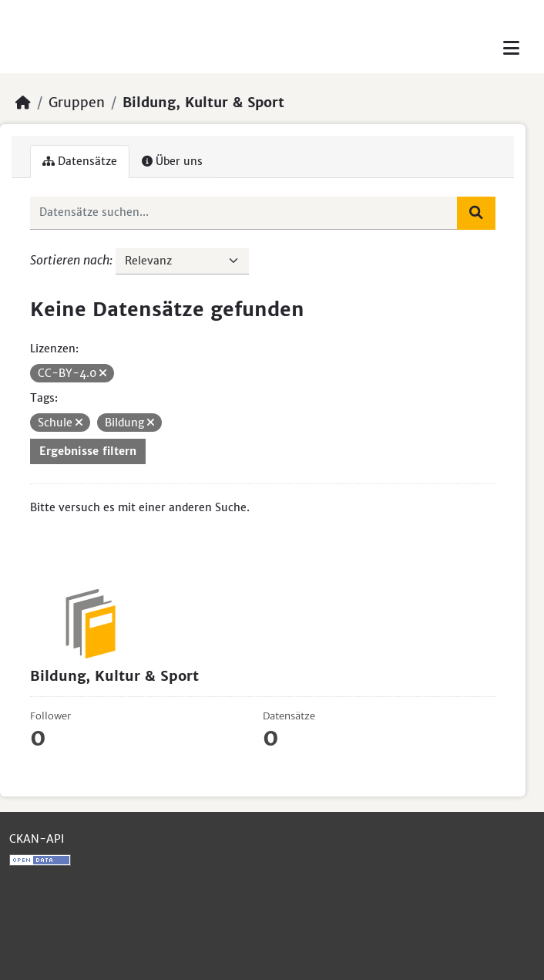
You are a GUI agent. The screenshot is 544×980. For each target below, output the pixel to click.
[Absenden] (476, 213)
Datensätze (80, 161)
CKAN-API (37, 839)
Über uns (172, 161)
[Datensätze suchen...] (244, 213)
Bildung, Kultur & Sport (203, 103)
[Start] (23, 103)
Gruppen (77, 103)
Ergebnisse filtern (88, 451)
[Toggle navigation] (511, 48)
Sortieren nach (70, 260)
